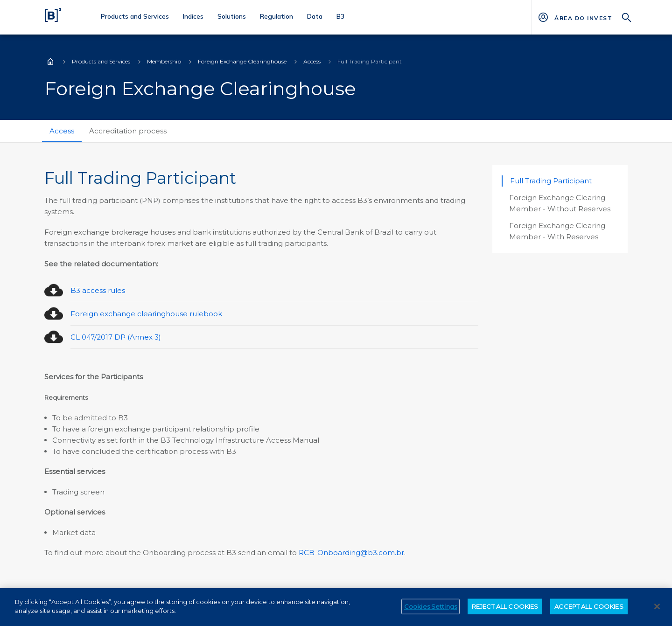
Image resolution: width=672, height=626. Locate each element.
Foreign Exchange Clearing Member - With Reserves (557, 231)
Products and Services (101, 61)
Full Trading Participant (551, 181)
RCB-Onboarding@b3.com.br (351, 553)
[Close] (657, 611)
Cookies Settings (430, 611)
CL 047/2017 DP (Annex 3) (116, 337)
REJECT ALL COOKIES (505, 611)
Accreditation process (128, 131)
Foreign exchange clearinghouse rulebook (146, 314)
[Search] (627, 17)
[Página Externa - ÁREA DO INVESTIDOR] (583, 17)
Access (312, 61)
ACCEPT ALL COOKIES (589, 611)
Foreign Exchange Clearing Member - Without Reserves (560, 203)
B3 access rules (98, 290)
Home (50, 62)
